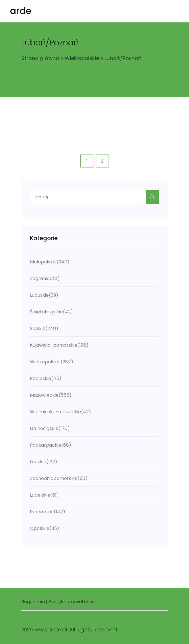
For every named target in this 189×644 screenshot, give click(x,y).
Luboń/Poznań (123, 58)
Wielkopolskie (82, 58)
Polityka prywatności (72, 602)
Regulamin (33, 602)
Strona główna (40, 58)
